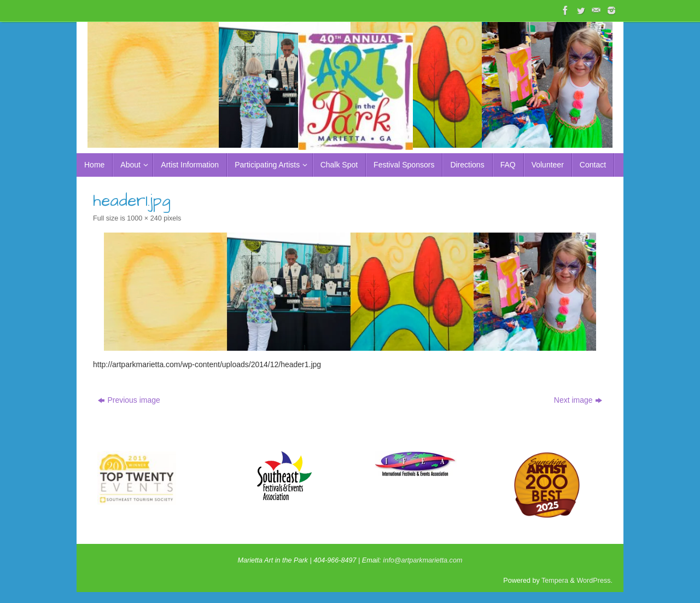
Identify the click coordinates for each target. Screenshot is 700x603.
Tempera (555, 581)
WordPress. (594, 581)
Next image (578, 400)
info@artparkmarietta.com (422, 560)
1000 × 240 (144, 218)
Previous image (129, 400)
